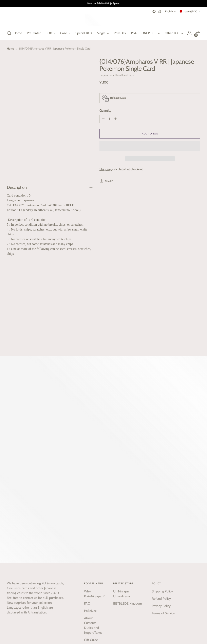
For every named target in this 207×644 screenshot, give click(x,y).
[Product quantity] (109, 119)
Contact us (91, 555)
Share (106, 181)
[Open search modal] (9, 33)
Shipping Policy (162, 499)
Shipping (106, 169)
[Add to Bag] (150, 134)
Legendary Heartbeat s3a (117, 75)
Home (11, 49)
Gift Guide (91, 548)
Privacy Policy (161, 514)
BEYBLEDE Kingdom (128, 511)
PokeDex (90, 519)
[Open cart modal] (198, 33)
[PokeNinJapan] (103, 20)
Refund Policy (161, 507)
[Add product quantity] (115, 119)
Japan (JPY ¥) (190, 11)
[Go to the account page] (189, 33)
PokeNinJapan (35, 625)
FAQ (87, 511)
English (170, 11)
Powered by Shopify (18, 629)
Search (89, 562)
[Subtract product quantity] (103, 119)
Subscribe (58, 583)
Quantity (105, 111)
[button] (150, 146)
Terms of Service (163, 521)
